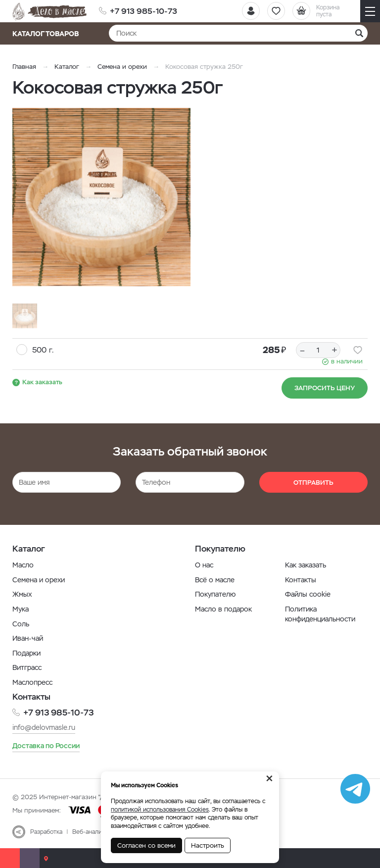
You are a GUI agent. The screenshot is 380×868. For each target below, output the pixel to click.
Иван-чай (28, 638)
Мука (21, 609)
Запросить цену (325, 388)
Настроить (208, 845)
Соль (21, 624)
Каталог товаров (49, 34)
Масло (23, 565)
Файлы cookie (308, 594)
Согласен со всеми (146, 845)
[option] (101, 197)
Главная (24, 67)
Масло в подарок (223, 609)
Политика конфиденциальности (320, 614)
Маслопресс (32, 682)
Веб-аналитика (93, 832)
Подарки (26, 653)
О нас (204, 565)
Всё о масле (215, 580)
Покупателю (215, 594)
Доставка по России (46, 746)
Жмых (22, 594)
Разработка (46, 832)
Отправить (313, 483)
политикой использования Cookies (160, 810)
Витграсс (27, 667)
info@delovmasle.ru (44, 727)
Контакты (301, 580)
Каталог (67, 67)
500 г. (43, 350)
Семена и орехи (122, 67)
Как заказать (42, 382)
